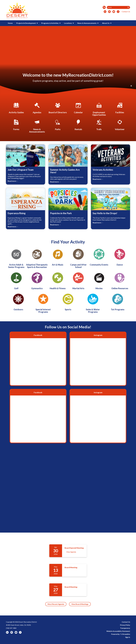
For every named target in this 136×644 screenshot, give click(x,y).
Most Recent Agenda (56, 604)
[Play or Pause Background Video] (131, 86)
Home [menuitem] (10, 23)
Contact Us (126, 12)
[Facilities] (120, 108)
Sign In (128, 637)
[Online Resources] (120, 280)
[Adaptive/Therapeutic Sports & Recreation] (37, 258)
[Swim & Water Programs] (93, 303)
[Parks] (58, 125)
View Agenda (71, 552)
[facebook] (118, 12)
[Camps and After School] (78, 258)
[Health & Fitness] (58, 280)
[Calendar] (78, 108)
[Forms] (16, 125)
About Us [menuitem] (106, 23)
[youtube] (114, 12)
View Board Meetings (80, 604)
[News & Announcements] (37, 126)
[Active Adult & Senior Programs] (16, 258)
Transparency (125, 628)
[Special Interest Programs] (43, 303)
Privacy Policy (125, 625)
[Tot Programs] (118, 301)
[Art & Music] (58, 257)
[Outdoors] (18, 301)
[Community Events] (99, 257)
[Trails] (99, 125)
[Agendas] (37, 108)
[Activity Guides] (16, 108)
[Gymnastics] (37, 280)
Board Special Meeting (74, 548)
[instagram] (109, 12)
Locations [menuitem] (68, 23)
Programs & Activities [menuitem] (50, 23)
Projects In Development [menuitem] (26, 23)
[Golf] (16, 280)
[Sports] (68, 301)
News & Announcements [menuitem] (87, 23)
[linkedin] (105, 12)
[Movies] (99, 280)
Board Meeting (71, 567)
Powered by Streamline (121, 634)
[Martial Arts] (78, 280)
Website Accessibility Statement (118, 631)
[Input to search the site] (118, 7)
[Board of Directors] (58, 108)
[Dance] (120, 257)
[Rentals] (78, 125)
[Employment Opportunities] (99, 109)
